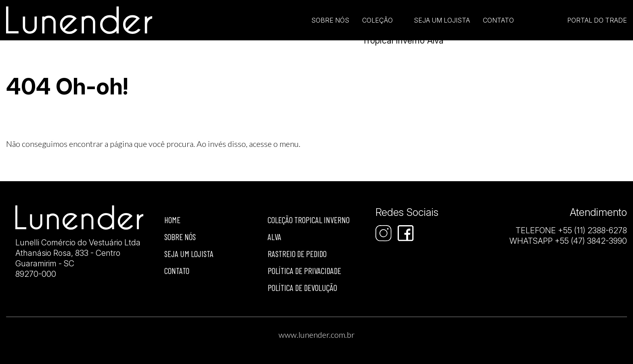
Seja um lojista (442, 20)
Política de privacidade (304, 271)
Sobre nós (180, 237)
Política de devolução (302, 288)
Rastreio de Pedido (297, 254)
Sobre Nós (330, 20)
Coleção (377, 20)
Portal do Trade (597, 20)
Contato (498, 20)
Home (172, 220)
